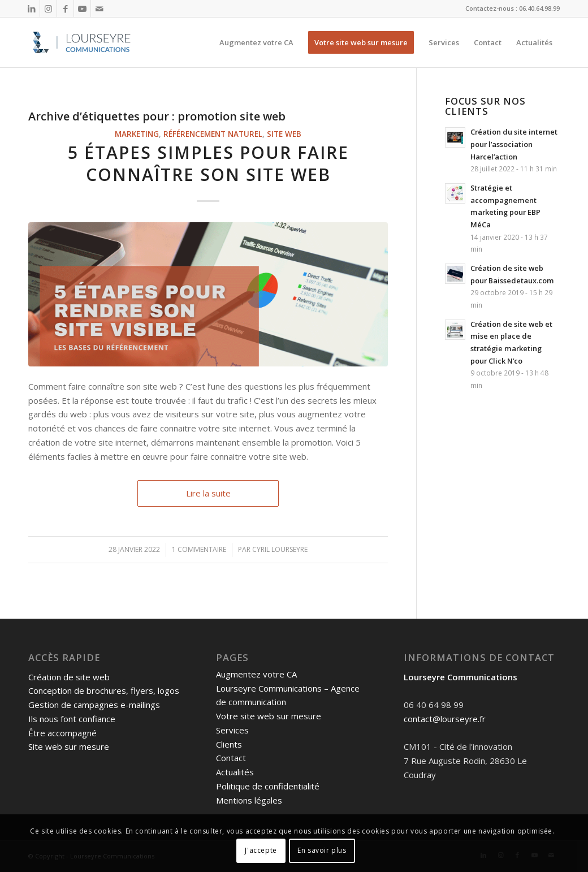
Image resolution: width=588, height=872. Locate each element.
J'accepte (261, 850)
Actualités (235, 772)
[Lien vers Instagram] (48, 8)
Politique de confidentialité (268, 786)
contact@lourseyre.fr (445, 719)
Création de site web (69, 677)
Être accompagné (62, 733)
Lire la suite (208, 493)
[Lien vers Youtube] (82, 8)
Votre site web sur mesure (269, 716)
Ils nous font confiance (72, 719)
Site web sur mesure (69, 746)
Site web (284, 134)
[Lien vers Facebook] (65, 8)
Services (232, 730)
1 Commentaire (199, 549)
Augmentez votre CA (256, 674)
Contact (231, 758)
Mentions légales (249, 800)
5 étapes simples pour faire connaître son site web (208, 163)
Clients (229, 744)
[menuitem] (256, 42)
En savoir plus (322, 850)
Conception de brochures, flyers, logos (104, 690)
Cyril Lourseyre (280, 549)
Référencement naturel (213, 134)
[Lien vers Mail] (100, 8)
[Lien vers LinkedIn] (31, 8)
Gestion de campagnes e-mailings (94, 705)
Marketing (137, 134)
